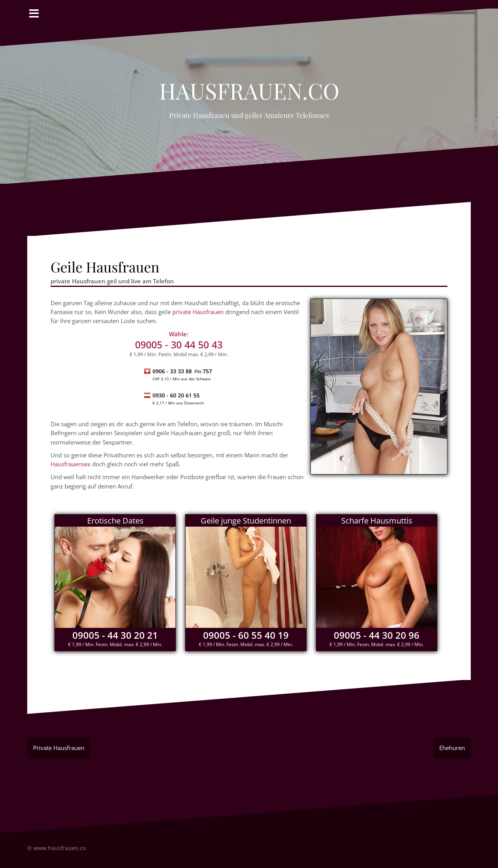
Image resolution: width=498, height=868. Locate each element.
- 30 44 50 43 (179, 344)
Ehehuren (452, 748)
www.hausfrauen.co (60, 848)
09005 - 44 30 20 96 (377, 635)
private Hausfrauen (198, 312)
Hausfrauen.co (249, 86)
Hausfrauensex (71, 464)
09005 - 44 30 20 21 (115, 635)
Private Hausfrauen (59, 748)
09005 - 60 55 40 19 (246, 635)
